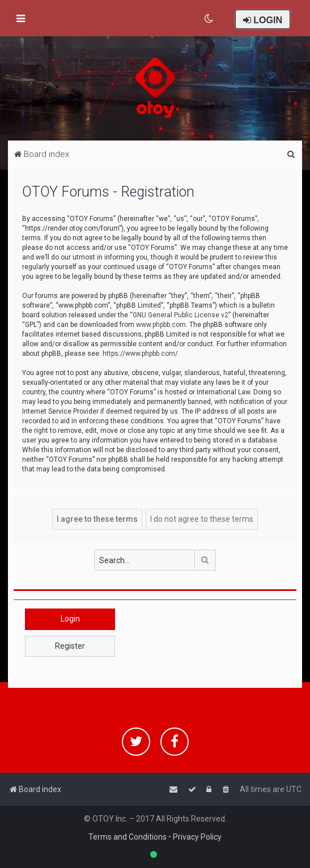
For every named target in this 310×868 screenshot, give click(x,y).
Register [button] (70, 646)
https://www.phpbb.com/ (140, 354)
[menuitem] (209, 19)
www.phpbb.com (161, 325)
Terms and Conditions (128, 837)
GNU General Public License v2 (181, 315)
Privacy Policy (197, 837)
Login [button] (70, 619)
